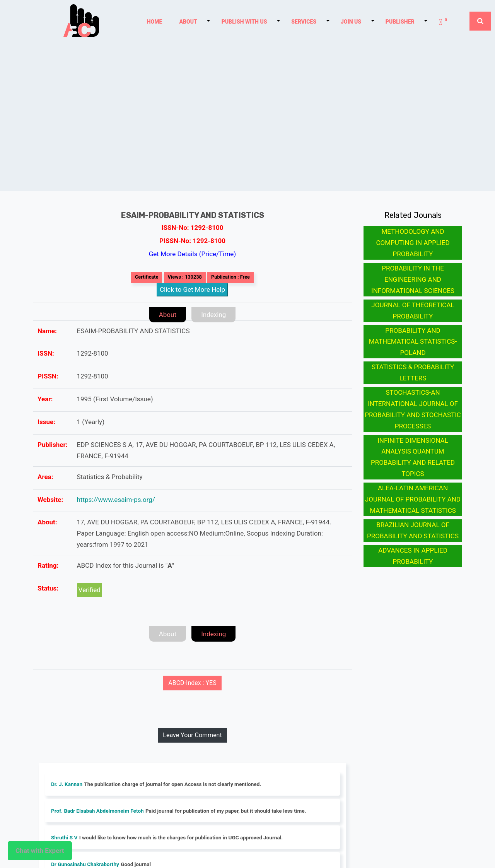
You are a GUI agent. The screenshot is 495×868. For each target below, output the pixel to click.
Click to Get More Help (192, 289)
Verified (90, 590)
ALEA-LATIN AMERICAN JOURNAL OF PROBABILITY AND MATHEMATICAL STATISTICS (413, 499)
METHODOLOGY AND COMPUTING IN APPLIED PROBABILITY (413, 243)
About (168, 315)
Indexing (213, 315)
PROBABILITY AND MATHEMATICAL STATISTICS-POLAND (413, 342)
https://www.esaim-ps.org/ (116, 500)
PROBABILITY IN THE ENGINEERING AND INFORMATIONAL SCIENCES (413, 279)
